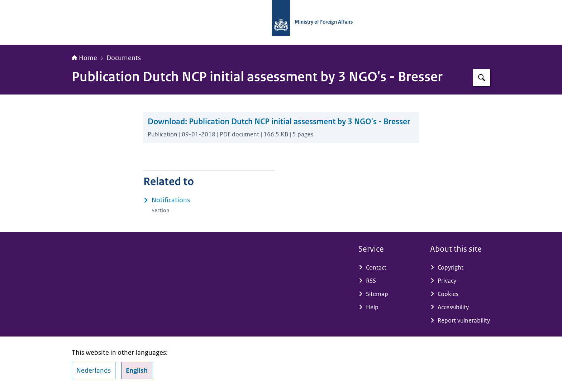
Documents (124, 58)
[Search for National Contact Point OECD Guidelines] (482, 78)
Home (84, 58)
